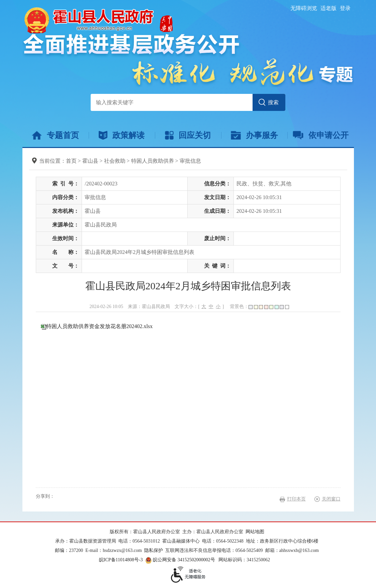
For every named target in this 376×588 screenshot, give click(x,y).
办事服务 (254, 135)
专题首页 (55, 135)
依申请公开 (321, 135)
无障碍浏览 (304, 8)
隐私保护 (154, 550)
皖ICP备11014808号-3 (121, 560)
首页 (71, 161)
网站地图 (255, 532)
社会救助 (115, 161)
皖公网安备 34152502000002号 (181, 560)
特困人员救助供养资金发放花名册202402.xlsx (100, 326)
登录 (345, 8)
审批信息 (190, 161)
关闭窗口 (331, 499)
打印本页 (296, 499)
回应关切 (188, 135)
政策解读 (122, 135)
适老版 (328, 8)
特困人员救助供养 (153, 161)
